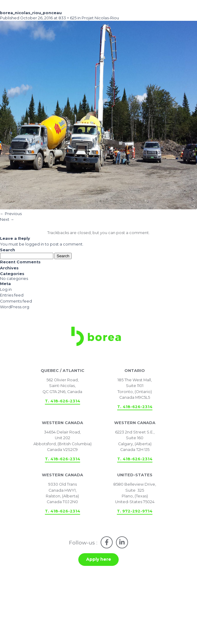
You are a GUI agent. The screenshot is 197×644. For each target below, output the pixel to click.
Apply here (99, 559)
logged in (35, 244)
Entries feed (12, 295)
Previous (11, 214)
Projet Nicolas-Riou (100, 18)
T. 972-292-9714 (135, 511)
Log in (6, 289)
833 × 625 (67, 18)
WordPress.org (15, 307)
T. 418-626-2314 (63, 401)
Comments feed (16, 301)
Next (7, 219)
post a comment (133, 233)
